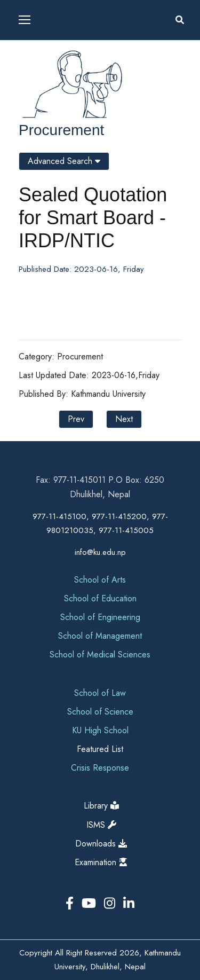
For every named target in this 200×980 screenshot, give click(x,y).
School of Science (100, 712)
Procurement (61, 130)
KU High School (100, 730)
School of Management (100, 636)
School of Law (100, 693)
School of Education (100, 598)
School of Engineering (100, 617)
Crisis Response (100, 768)
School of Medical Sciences (100, 654)
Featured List (100, 749)
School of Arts (100, 580)
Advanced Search (64, 161)
